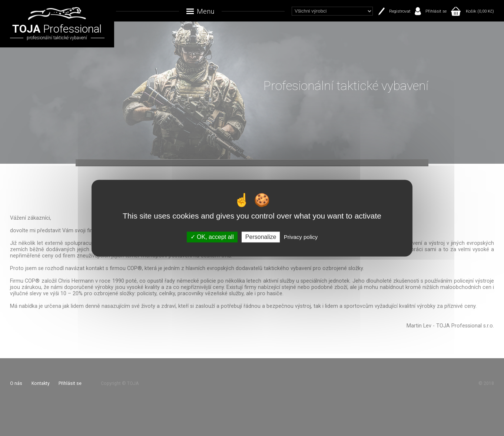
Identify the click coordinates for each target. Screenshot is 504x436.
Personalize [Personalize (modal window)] (261, 237)
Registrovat (400, 11)
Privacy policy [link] (301, 237)
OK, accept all (212, 237)
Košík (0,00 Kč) (480, 11)
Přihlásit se (436, 11)
